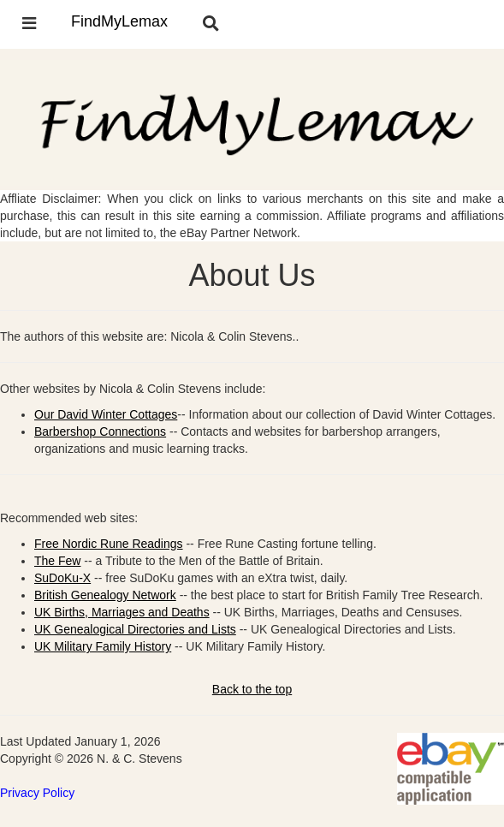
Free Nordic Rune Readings (109, 544)
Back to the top (252, 689)
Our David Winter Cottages (106, 414)
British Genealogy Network (105, 595)
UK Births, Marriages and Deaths (122, 612)
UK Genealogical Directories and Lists (135, 629)
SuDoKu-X (62, 578)
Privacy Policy (37, 793)
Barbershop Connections (100, 431)
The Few (57, 561)
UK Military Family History (103, 646)
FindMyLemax (119, 21)
